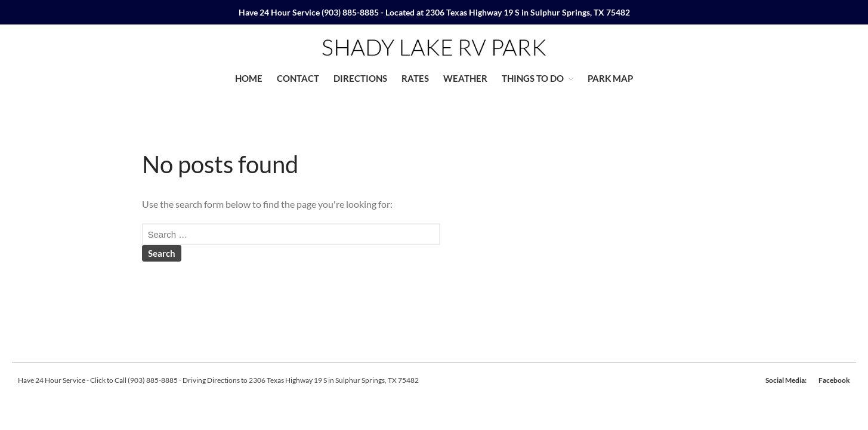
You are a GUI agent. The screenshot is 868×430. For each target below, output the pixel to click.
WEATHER (465, 78)
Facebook (834, 380)
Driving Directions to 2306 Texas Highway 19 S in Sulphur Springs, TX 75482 (301, 380)
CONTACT (298, 78)
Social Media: (786, 380)
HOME (249, 78)
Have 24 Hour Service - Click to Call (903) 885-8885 (98, 380)
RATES (415, 78)
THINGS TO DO (533, 78)
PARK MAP (610, 78)
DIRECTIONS (360, 78)
